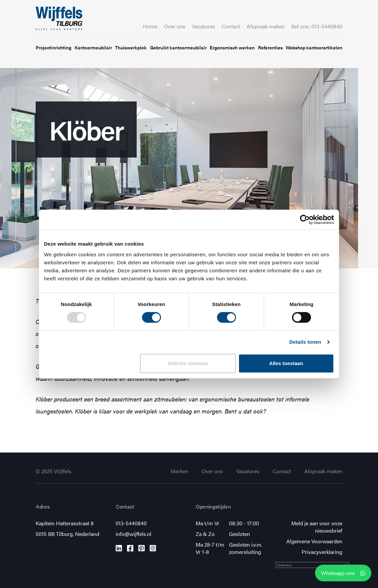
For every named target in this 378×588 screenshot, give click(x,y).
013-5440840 (131, 523)
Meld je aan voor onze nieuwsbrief (317, 527)
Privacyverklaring (322, 552)
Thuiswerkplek (131, 47)
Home (150, 26)
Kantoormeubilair (93, 47)
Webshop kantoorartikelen (314, 47)
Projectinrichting (53, 47)
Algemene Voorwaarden (314, 541)
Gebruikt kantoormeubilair (178, 47)
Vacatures (203, 26)
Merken (179, 471)
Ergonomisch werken (232, 47)
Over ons (175, 26)
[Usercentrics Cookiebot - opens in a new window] (305, 220)
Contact (231, 26)
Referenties (270, 47)
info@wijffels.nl (133, 534)
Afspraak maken (266, 26)
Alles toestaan (286, 363)
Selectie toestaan (188, 363)
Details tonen (305, 342)
